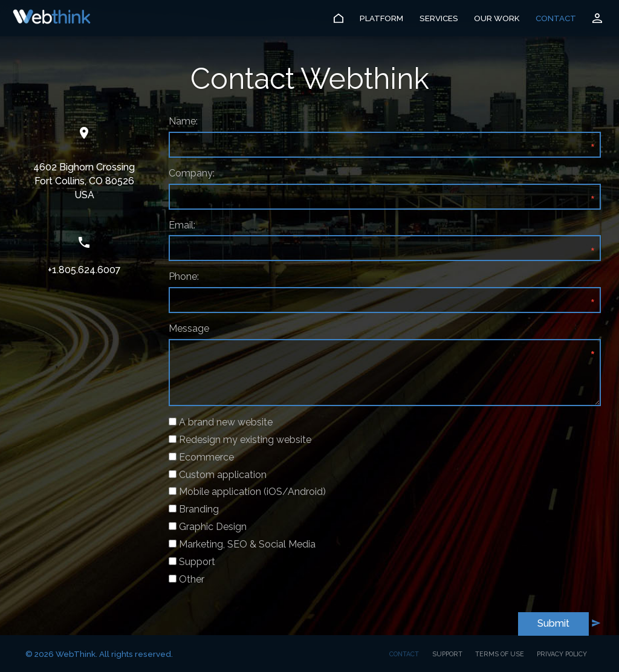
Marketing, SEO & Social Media (247, 544)
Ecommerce (206, 457)
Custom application (223, 475)
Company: (192, 173)
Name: (183, 121)
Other (192, 579)
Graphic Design (213, 527)
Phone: (184, 276)
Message (189, 328)
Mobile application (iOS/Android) (252, 492)
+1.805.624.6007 (84, 270)
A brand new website (226, 422)
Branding (199, 509)
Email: (182, 225)
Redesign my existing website (245, 440)
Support (197, 562)
